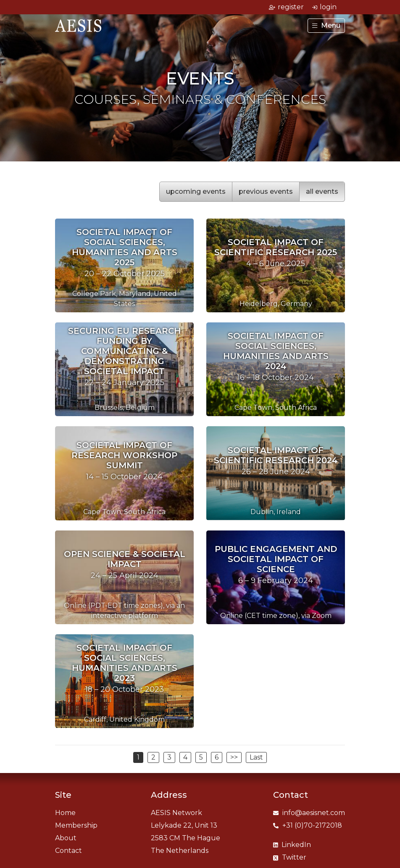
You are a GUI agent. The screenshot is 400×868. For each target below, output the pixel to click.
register (286, 7)
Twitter (290, 857)
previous (266, 191)
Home (65, 813)
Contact (68, 851)
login (324, 7)
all (322, 191)
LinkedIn (292, 845)
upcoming (196, 191)
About (66, 838)
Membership (76, 825)
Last (256, 757)
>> (234, 757)
